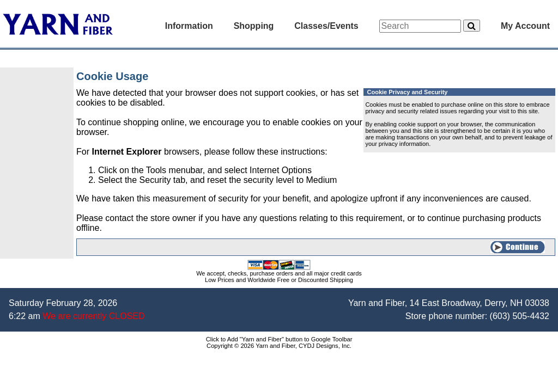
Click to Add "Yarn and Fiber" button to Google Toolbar (279, 339)
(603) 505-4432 (520, 316)
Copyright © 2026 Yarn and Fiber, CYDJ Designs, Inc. (279, 346)
